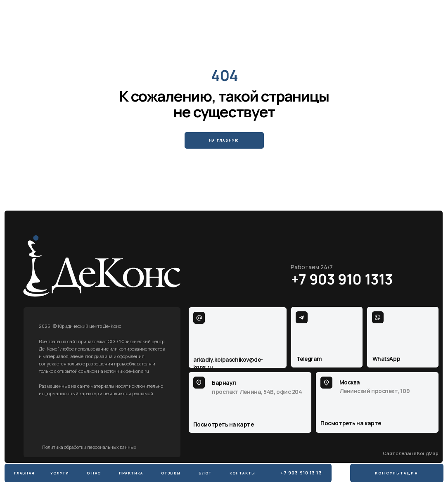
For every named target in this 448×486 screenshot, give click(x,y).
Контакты (242, 473)
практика (131, 473)
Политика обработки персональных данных (89, 447)
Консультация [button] (397, 473)
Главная (24, 473)
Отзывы (171, 473)
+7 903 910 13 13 (301, 473)
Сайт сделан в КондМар (410, 453)
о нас (94, 473)
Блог (205, 473)
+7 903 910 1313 (342, 279)
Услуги (60, 473)
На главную (224, 140)
